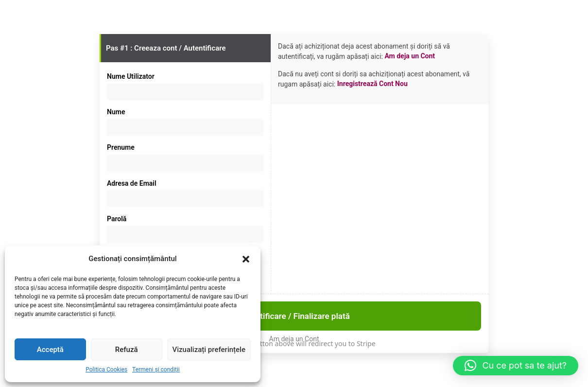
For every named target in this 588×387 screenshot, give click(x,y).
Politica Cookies (106, 369)
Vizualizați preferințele (209, 350)
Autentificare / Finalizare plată (294, 316)
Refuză (127, 350)
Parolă (117, 219)
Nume (116, 112)
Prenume (121, 147)
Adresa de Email (132, 183)
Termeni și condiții (156, 369)
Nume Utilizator (131, 76)
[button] (246, 259)
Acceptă (50, 350)
